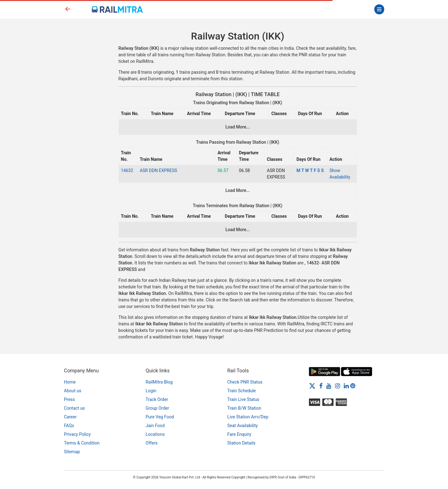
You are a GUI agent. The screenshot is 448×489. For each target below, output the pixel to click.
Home (70, 382)
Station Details (242, 443)
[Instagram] (338, 386)
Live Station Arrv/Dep (248, 417)
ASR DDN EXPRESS (158, 170)
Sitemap (72, 452)
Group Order (157, 408)
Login (151, 391)
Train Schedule (242, 391)
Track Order (157, 399)
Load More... (238, 127)
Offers (152, 443)
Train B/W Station (244, 408)
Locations (155, 434)
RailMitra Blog (159, 382)
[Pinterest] (353, 386)
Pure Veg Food (160, 417)
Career (70, 417)
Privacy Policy (77, 434)
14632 (127, 170)
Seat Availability (243, 426)
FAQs (69, 426)
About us (73, 391)
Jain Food (155, 426)
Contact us (75, 408)
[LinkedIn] (346, 386)
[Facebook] (321, 386)
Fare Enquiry (239, 434)
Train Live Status (243, 399)
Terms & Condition (82, 443)
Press (70, 399)
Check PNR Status (245, 382)
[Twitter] (312, 386)
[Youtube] (329, 386)
